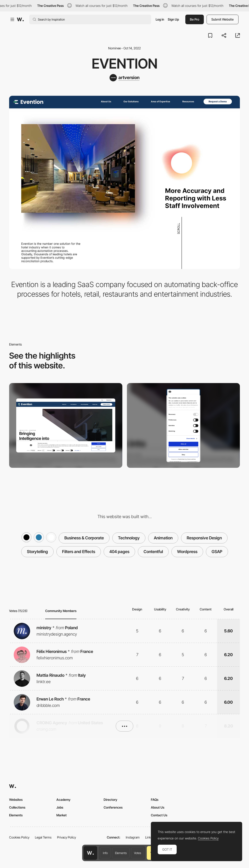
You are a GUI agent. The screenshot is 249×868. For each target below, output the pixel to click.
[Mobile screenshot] (183, 426)
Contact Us (159, 815)
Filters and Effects (79, 552)
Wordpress (187, 552)
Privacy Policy (67, 837)
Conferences (113, 807)
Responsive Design (204, 538)
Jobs (60, 807)
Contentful (153, 552)
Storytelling (37, 552)
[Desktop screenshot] (66, 426)
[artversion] (124, 78)
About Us (158, 807)
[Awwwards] (20, 19)
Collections (17, 807)
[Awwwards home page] (90, 853)
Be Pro (195, 19)
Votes (138, 853)
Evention (125, 64)
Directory (110, 800)
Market (62, 815)
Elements (121, 853)
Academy (63, 800)
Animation (163, 538)
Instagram (133, 837)
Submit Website (223, 19)
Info (105, 853)
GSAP (217, 552)
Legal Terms (43, 837)
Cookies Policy (19, 837)
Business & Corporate (84, 538)
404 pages (119, 552)
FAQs (155, 800)
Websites (16, 800)
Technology (129, 538)
